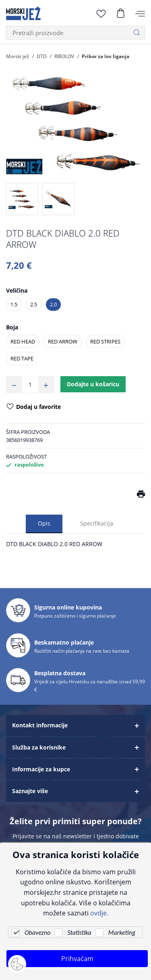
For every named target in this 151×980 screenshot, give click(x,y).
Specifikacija (97, 523)
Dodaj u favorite (34, 407)
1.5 (14, 304)
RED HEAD (23, 341)
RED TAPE (22, 358)
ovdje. (99, 913)
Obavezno (37, 933)
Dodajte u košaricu (93, 384)
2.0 (53, 304)
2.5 (34, 304)
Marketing (122, 933)
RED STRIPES (105, 341)
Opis (44, 523)
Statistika (79, 933)
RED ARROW (63, 341)
